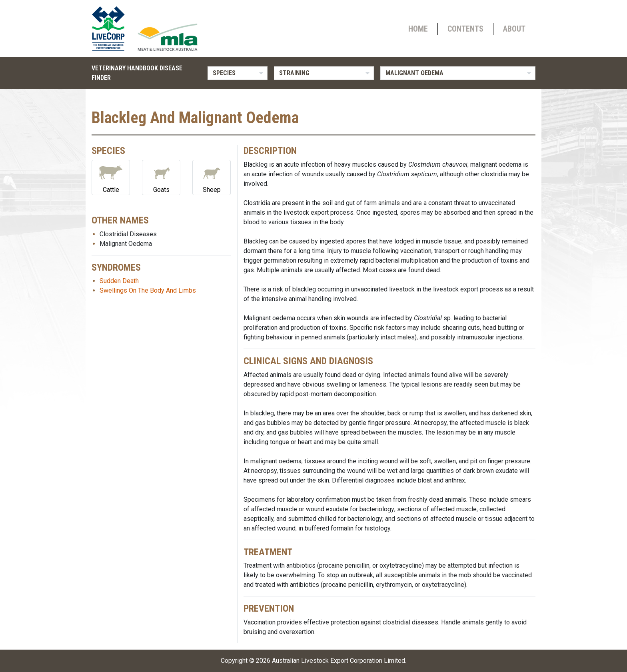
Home (418, 29)
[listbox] (238, 73)
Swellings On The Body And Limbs (148, 290)
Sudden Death (119, 281)
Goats (161, 177)
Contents (465, 29)
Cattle (111, 177)
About (514, 29)
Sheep (212, 177)
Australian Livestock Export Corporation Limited (338, 661)
